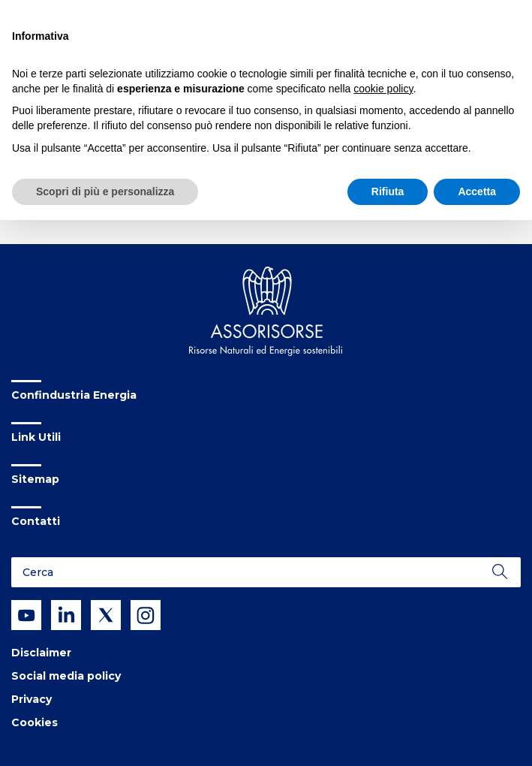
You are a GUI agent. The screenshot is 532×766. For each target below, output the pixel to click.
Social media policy (66, 676)
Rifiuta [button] (388, 191)
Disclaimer (41, 653)
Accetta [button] (477, 191)
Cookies (35, 722)
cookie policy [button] (383, 89)
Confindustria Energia (74, 395)
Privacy (32, 699)
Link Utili (36, 437)
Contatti (36, 521)
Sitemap (35, 479)
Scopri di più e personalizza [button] (105, 191)
